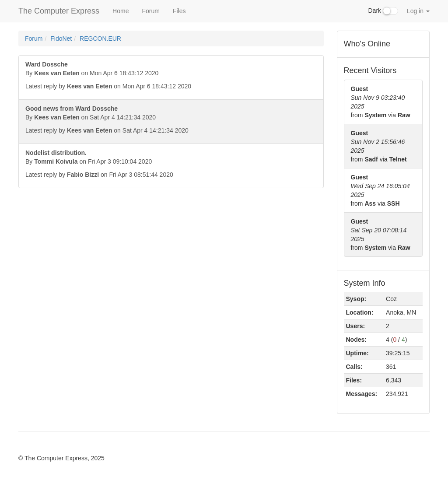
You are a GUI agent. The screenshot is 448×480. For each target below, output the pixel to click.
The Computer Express (59, 11)
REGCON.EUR (100, 39)
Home (121, 11)
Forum (150, 11)
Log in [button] (418, 11)
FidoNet (61, 39)
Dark (383, 11)
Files (179, 11)
